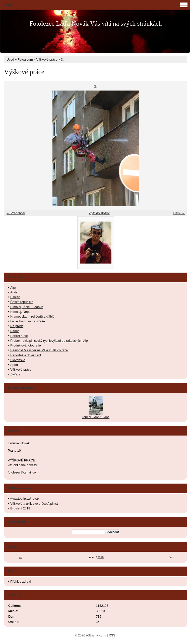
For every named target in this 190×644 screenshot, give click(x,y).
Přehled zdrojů (21, 582)
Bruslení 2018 (20, 508)
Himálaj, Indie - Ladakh (27, 307)
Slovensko (18, 360)
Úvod (10, 59)
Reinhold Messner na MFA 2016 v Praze (39, 350)
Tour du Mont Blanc (96, 417)
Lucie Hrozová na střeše (28, 321)
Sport (14, 365)
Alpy (13, 288)
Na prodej (17, 326)
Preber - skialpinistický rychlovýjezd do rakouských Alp (49, 341)
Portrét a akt (19, 336)
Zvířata (15, 374)
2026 (101, 557)
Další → (179, 213)
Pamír (15, 331)
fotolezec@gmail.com (23, 472)
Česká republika (22, 302)
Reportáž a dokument (26, 355)
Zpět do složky (99, 213)
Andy (14, 292)
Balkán (15, 297)
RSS (112, 635)
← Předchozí (16, 213)
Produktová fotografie (26, 345)
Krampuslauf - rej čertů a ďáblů (32, 316)
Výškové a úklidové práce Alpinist (34, 504)
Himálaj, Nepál (21, 312)
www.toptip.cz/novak (25, 499)
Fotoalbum (25, 59)
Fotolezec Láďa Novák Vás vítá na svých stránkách (96, 24)
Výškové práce (47, 59)
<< (20, 557)
